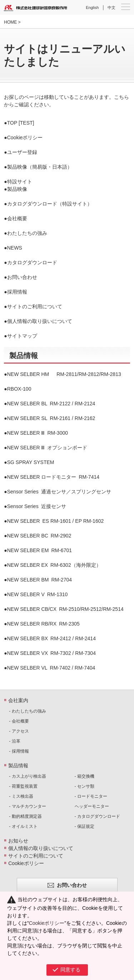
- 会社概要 (19, 721)
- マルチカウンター (27, 806)
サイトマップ (22, 336)
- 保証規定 (85, 826)
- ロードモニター (91, 796)
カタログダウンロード (32, 262)
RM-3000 (38, 433)
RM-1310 (38, 594)
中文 (111, 8)
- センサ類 (85, 786)
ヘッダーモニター (92, 806)
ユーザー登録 (22, 152)
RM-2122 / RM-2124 (51, 404)
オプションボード (47, 448)
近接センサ (37, 506)
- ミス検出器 (21, 796)
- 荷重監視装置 (23, 786)
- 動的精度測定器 (25, 816)
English (92, 8)
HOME (10, 22)
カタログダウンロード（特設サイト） (50, 204)
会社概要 (17, 218)
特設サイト (20, 182)
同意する (70, 970)
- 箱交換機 (85, 776)
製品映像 (17, 189)
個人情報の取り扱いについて (40, 321)
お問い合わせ (22, 277)
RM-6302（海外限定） (54, 565)
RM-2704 (39, 580)
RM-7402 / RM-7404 (51, 668)
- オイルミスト (23, 826)
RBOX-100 (19, 389)
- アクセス (19, 731)
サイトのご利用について (35, 306)
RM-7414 (53, 477)
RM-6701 (39, 550)
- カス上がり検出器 (27, 776)
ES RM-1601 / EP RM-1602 (56, 521)
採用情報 (17, 292)
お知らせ (18, 841)
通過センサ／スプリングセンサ (59, 492)
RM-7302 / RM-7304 (51, 653)
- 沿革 (14, 741)
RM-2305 (43, 624)
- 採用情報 (19, 751)
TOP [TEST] (21, 123)
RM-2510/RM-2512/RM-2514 (65, 609)
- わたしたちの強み (27, 711)
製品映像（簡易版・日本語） (40, 167)
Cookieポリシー (25, 137)
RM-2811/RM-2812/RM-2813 (64, 374)
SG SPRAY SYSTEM (31, 462)
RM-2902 (39, 536)
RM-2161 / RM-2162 (51, 418)
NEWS (15, 248)
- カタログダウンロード (97, 816)
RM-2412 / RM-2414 (51, 638)
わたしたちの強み (27, 233)
